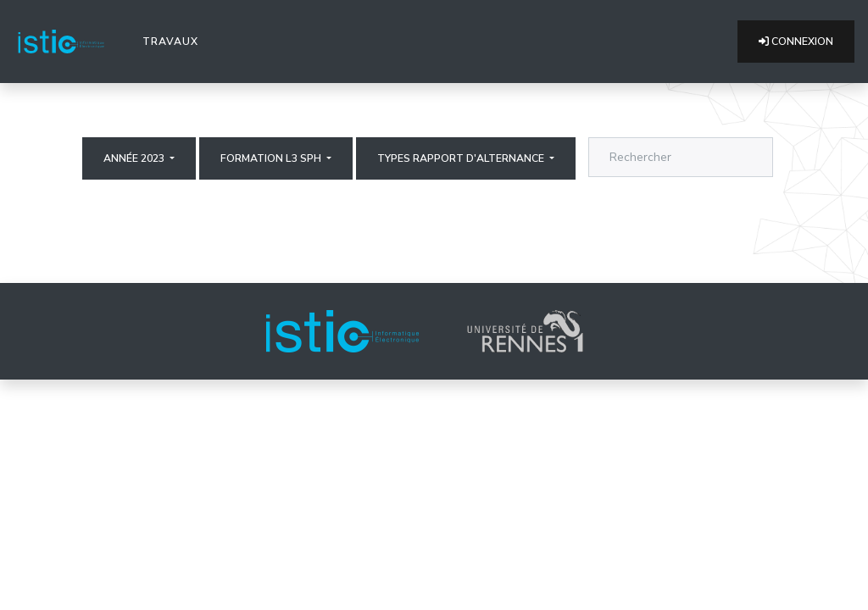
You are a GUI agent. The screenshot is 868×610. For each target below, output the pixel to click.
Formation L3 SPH (272, 158)
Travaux (174, 41)
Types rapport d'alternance (462, 158)
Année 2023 (135, 158)
